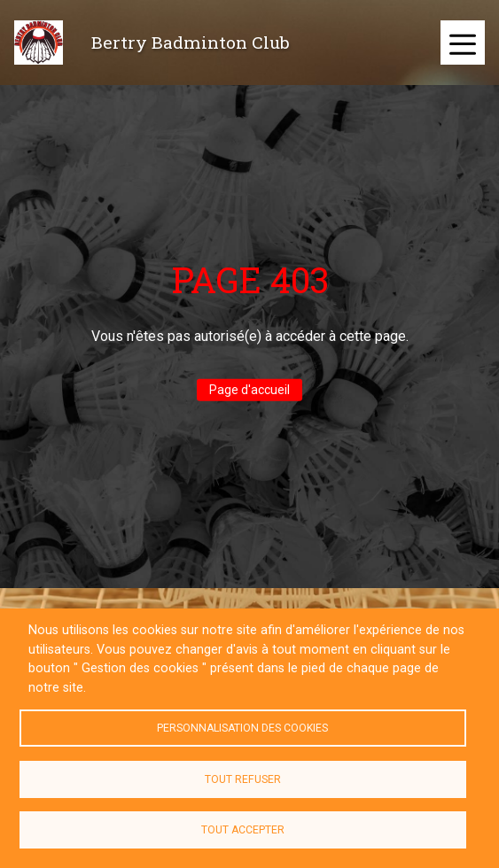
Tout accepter (243, 830)
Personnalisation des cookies (242, 728)
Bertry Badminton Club (191, 42)
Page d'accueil (250, 390)
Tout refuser (243, 779)
